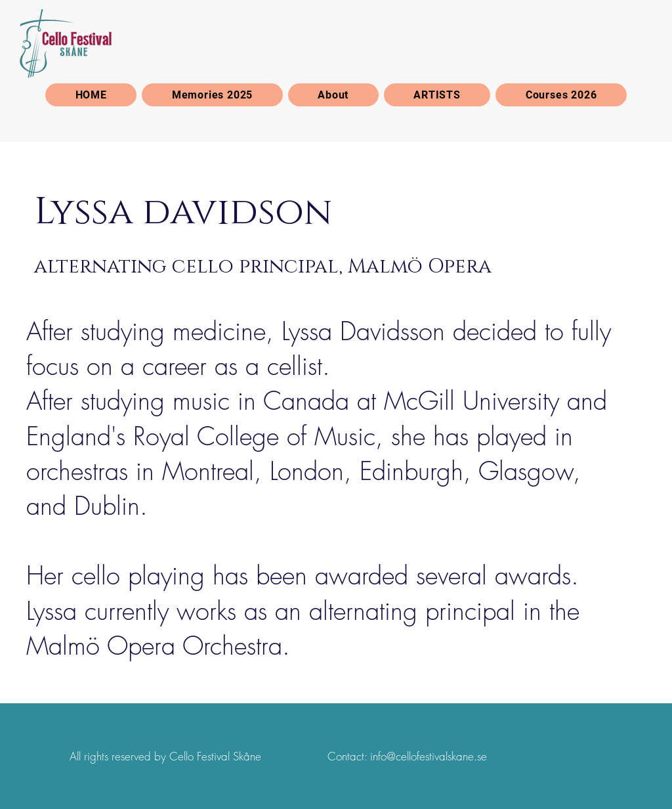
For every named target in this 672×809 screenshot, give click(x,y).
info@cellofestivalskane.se (429, 756)
